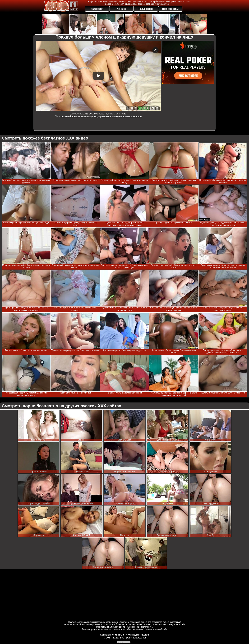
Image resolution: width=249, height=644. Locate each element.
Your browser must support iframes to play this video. (98, 76)
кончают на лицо (132, 116)
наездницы (87, 116)
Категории (97, 9)
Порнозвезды (170, 9)
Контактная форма (112, 635)
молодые (117, 116)
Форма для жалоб (138, 635)
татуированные (103, 116)
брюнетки (75, 116)
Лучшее (121, 9)
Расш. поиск (146, 9)
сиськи (65, 116)
